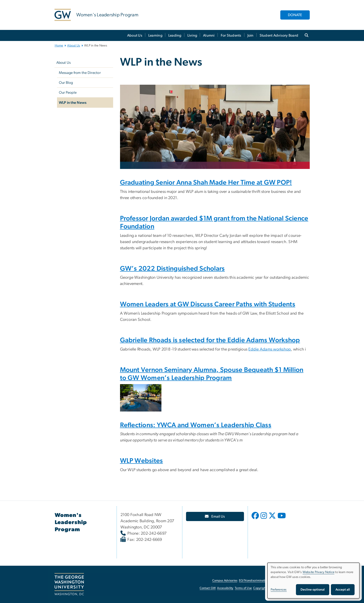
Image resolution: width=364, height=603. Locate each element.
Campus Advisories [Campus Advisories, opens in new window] (225, 581)
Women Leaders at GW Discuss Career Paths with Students (208, 304)
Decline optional (313, 590)
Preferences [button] (279, 590)
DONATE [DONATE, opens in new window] (295, 15)
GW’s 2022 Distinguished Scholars (172, 269)
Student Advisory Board (279, 35)
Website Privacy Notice (319, 572)
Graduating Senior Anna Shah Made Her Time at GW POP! (206, 183)
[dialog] (313, 581)
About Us (135, 35)
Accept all (343, 590)
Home (59, 46)
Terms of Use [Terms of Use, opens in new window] (243, 588)
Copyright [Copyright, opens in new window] (260, 588)
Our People (68, 93)
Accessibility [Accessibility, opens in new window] (225, 588)
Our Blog (66, 83)
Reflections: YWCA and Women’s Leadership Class (196, 425)
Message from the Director (80, 73)
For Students (231, 35)
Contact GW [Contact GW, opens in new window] (208, 588)
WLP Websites (142, 461)
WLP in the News (73, 103)
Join (251, 35)
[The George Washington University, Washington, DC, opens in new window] (69, 584)
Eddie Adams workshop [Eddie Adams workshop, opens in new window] (270, 349)
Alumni (209, 35)
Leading (175, 35)
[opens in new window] (256, 519)
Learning (155, 35)
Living (192, 35)
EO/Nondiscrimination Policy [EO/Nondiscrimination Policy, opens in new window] (258, 581)
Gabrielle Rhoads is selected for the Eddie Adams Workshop (210, 340)
